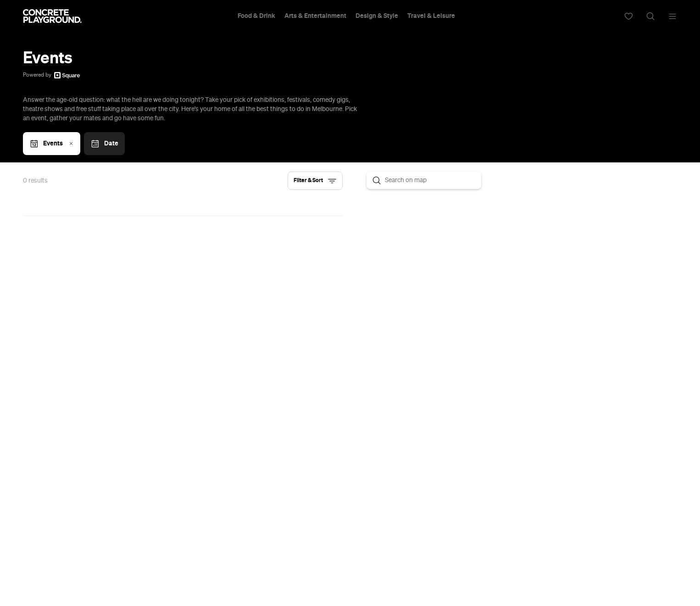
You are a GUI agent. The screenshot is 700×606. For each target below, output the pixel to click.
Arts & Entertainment (315, 16)
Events (53, 144)
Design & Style (377, 16)
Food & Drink (256, 16)
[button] (315, 181)
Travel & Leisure (431, 16)
